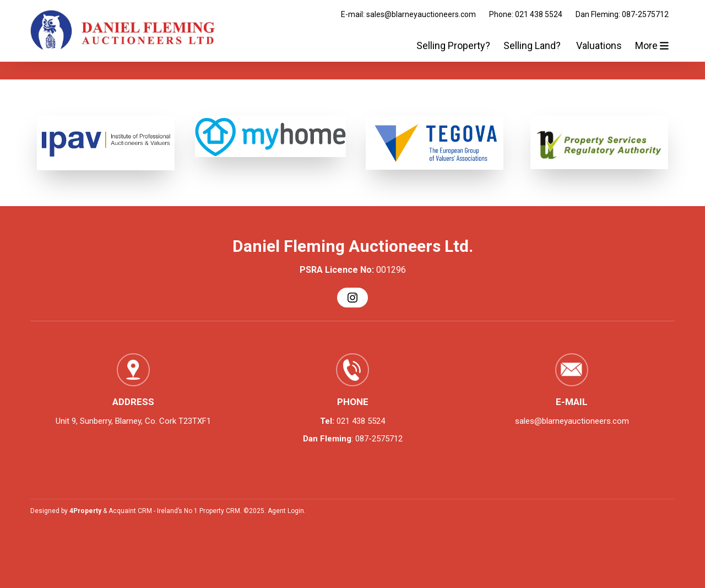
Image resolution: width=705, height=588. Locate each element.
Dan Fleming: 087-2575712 (622, 14)
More (652, 45)
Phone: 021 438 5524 (526, 14)
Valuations (599, 45)
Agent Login (286, 511)
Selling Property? (453, 45)
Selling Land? (533, 45)
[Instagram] (352, 298)
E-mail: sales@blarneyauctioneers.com (408, 14)
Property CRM (220, 511)
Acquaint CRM (130, 511)
